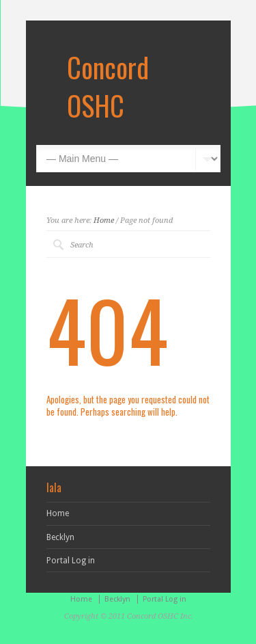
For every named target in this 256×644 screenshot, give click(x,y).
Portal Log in (71, 561)
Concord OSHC (108, 86)
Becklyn (60, 537)
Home (104, 220)
